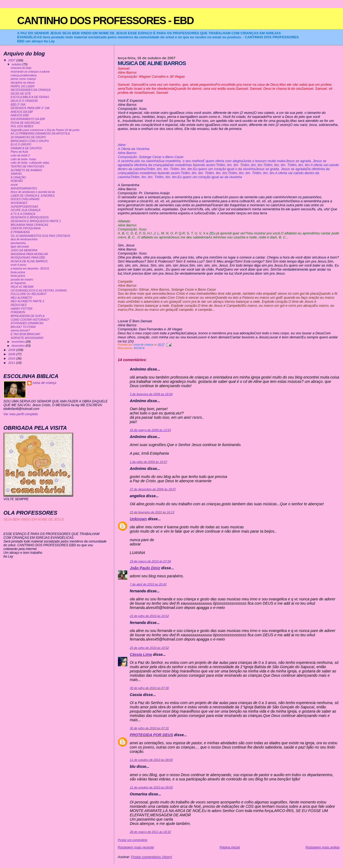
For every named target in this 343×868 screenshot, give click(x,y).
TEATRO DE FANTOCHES (28, 167)
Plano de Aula (19, 152)
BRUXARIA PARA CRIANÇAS (29, 225)
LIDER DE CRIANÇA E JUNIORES (33, 196)
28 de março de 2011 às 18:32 (150, 832)
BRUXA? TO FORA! (23, 327)
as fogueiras (18, 283)
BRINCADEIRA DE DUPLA (28, 316)
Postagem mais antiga (323, 847)
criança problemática (24, 75)
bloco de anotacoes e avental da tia (33, 192)
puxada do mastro (22, 280)
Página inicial (230, 847)
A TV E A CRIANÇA (23, 214)
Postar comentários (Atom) (152, 857)
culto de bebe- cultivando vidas (30, 163)
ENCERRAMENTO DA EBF (28, 119)
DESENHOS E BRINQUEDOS (30, 217)
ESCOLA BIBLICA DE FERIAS (30, 97)
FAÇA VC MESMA (22, 287)
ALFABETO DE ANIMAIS (26, 170)
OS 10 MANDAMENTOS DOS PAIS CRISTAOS (40, 236)
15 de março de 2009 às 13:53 (150, 430)
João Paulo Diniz (145, 568)
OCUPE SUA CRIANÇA (26, 210)
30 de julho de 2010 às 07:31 (149, 728)
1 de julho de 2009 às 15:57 (148, 462)
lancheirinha (18, 243)
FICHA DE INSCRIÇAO (25, 123)
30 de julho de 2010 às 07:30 (149, 688)
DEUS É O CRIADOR (24, 101)
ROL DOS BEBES (22, 126)
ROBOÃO (17, 181)
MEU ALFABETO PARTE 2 (27, 301)
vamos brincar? (20, 330)
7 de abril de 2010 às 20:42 (148, 584)
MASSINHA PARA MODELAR (29, 254)
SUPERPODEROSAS (24, 207)
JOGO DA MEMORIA (24, 250)
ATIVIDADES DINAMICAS (27, 323)
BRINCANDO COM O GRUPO (30, 141)
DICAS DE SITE (21, 94)
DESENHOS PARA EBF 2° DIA (30, 108)
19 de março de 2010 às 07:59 (150, 561)
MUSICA (139, 348)
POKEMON (18, 312)
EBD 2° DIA (18, 105)
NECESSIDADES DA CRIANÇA (31, 90)
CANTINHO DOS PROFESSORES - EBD (105, 20)
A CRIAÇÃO (18, 177)
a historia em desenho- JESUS (30, 269)
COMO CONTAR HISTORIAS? (30, 320)
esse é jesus (18, 265)
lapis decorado (20, 247)
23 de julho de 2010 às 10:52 (149, 616)
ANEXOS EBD (20, 115)
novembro (18, 342)
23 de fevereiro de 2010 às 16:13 (152, 512)
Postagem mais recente (136, 847)
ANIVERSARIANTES (24, 188)
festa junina (18, 272)
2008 (12, 350)
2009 (12, 354)
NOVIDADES (19, 203)
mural (14, 185)
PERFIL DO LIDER (23, 86)
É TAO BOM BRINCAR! (25, 334)
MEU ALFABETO (21, 298)
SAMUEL (16, 174)
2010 (12, 358)
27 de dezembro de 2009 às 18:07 (153, 489)
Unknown (138, 519)
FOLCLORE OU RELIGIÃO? (29, 294)
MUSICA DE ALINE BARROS (29, 261)
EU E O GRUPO (21, 145)
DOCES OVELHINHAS (25, 199)
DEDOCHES (19, 305)
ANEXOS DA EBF (22, 112)
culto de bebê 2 (20, 156)
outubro (17, 64)
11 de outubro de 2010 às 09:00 (151, 760)
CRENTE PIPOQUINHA (26, 228)
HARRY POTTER (22, 309)
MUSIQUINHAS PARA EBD (28, 258)
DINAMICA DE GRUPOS (26, 148)
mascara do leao (21, 68)
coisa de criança (44, 383)
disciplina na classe (23, 83)
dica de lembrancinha (24, 239)
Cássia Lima (141, 654)
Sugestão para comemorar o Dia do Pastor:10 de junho (45, 130)
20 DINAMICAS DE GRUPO (28, 137)
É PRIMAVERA (20, 232)
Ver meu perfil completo (21, 414)
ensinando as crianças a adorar (30, 72)
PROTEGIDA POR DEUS (151, 735)
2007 (12, 60)
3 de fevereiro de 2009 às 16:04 (151, 394)
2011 (12, 363)
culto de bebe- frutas (23, 159)
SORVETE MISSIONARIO (27, 338)
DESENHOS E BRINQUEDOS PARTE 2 (36, 221)
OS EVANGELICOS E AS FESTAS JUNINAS (39, 291)
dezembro (18, 346)
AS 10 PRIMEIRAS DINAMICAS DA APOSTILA (40, 134)
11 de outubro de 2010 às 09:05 (151, 787)
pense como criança (23, 79)
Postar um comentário (133, 840)
